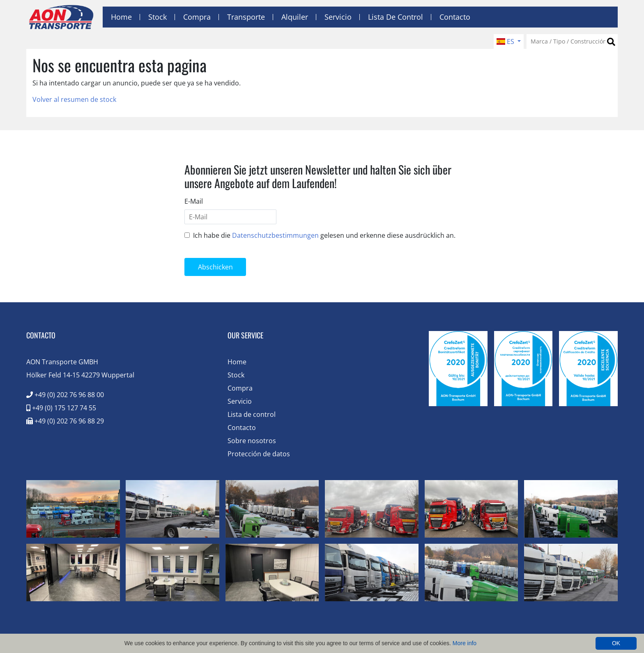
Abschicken (215, 267)
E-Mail (194, 201)
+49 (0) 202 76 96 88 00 (65, 395)
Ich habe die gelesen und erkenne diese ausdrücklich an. (324, 235)
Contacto (455, 17)
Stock (158, 17)
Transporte (246, 17)
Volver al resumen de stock (74, 99)
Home (121, 17)
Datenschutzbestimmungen (275, 235)
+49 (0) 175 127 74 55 (61, 408)
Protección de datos (259, 454)
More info (465, 643)
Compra (197, 17)
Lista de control (396, 17)
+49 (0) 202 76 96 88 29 (65, 421)
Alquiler (295, 17)
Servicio (338, 17)
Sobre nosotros (252, 441)
